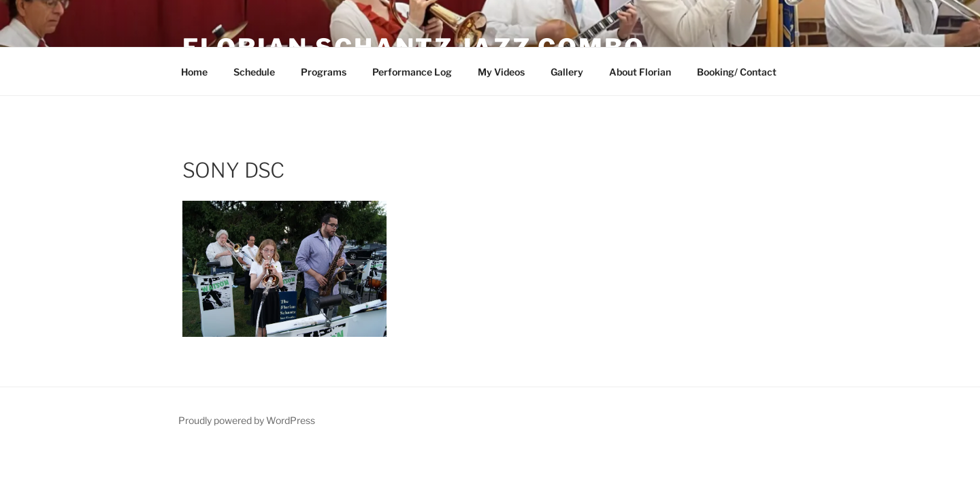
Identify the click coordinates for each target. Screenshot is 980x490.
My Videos (501, 72)
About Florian (640, 72)
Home (194, 72)
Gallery (567, 72)
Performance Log (412, 72)
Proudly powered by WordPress (247, 420)
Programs (324, 72)
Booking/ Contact (737, 72)
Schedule (254, 72)
